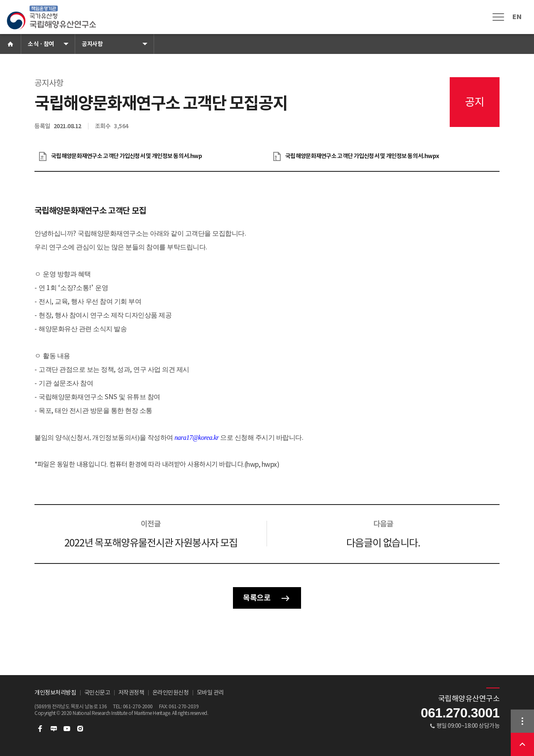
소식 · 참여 (41, 44)
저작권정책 (131, 693)
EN (517, 17)
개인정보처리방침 (55, 693)
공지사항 (92, 44)
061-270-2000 (138, 706)
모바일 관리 (210, 693)
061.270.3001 (460, 713)
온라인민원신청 (171, 693)
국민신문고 (97, 693)
